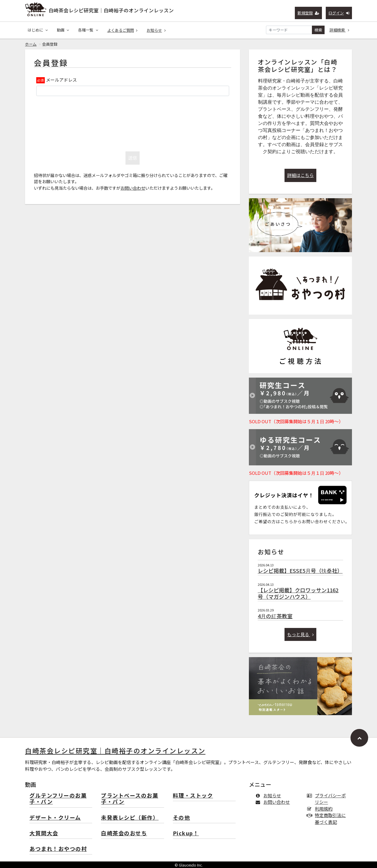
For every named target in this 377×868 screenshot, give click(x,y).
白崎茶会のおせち (124, 833)
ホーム (31, 44)
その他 (182, 818)
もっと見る (301, 634)
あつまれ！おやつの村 (58, 849)
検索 (318, 30)
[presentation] (133, 122)
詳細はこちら (300, 175)
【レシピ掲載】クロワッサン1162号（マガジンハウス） (298, 593)
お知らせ (156, 30)
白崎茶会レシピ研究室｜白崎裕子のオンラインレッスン (111, 10)
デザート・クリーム (55, 818)
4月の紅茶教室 (275, 616)
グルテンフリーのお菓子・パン (58, 799)
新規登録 (309, 13)
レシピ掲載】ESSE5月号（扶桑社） (300, 571)
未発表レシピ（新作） (130, 818)
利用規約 (321, 809)
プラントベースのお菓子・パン (130, 799)
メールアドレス (61, 80)
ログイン (339, 13)
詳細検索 (340, 30)
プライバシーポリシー (328, 799)
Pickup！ (186, 833)
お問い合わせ (133, 188)
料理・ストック (193, 796)
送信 (133, 158)
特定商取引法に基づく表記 (328, 819)
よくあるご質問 (123, 30)
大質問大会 (44, 833)
